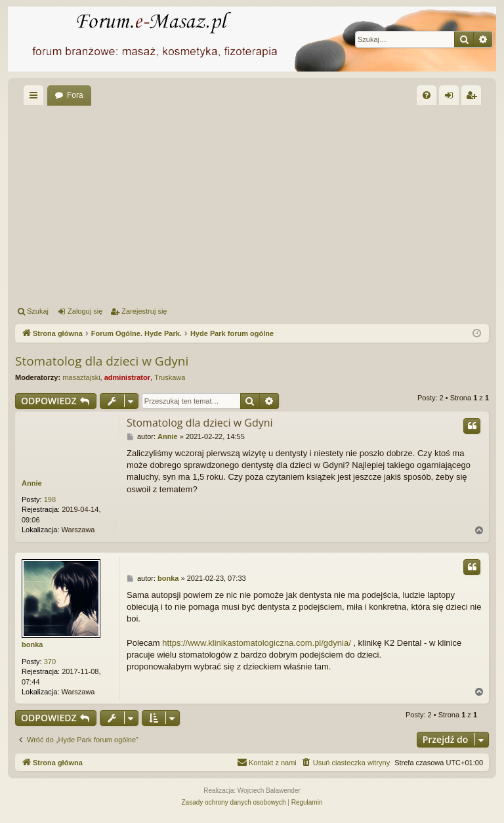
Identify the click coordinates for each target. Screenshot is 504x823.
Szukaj (38, 311)
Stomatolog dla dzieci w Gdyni (102, 361)
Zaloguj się (85, 311)
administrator (127, 377)
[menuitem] (427, 95)
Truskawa (170, 377)
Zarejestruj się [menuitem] (474, 98)
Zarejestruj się (144, 311)
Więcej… (36, 98)
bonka (32, 644)
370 (50, 662)
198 (50, 499)
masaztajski (81, 377)
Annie (32, 483)
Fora (75, 95)
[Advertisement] (252, 203)
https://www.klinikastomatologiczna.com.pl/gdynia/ (257, 643)
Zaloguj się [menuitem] (452, 98)
